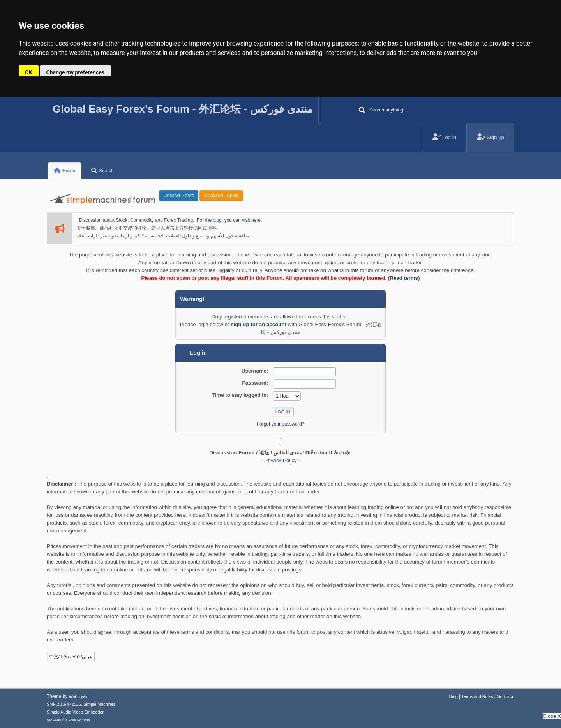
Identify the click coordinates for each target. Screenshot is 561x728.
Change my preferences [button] (75, 72)
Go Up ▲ (505, 696)
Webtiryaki (79, 696)
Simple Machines (99, 704)
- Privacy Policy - (280, 460)
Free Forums (79, 720)
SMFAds (54, 720)
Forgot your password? (281, 424)
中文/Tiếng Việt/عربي (71, 657)
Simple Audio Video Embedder (75, 712)
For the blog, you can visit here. (229, 220)
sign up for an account (258, 324)
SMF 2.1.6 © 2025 (64, 704)
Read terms (404, 278)
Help (453, 696)
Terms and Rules (477, 696)
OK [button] (29, 72)
